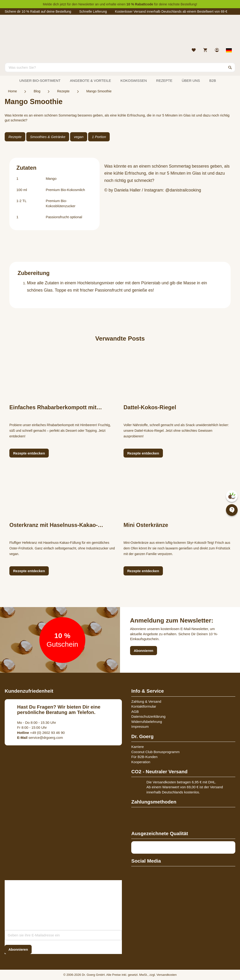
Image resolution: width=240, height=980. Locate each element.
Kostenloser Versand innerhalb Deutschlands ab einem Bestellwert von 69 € (171, 11)
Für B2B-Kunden (144, 757)
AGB (135, 712)
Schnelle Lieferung (93, 11)
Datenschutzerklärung (148, 716)
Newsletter (86, 4)
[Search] (230, 67)
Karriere (137, 747)
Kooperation (141, 762)
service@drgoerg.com (40, 738)
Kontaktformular (144, 706)
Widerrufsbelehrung (147, 722)
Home (12, 91)
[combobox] (120, 67)
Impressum (140, 727)
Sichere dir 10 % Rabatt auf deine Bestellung (38, 11)
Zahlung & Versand (146, 701)
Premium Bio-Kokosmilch (65, 190)
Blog (37, 91)
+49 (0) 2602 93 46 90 (41, 733)
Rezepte (63, 91)
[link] (217, 51)
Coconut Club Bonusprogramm (155, 752)
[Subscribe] (18, 949)
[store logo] (120, 32)
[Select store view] (229, 50)
